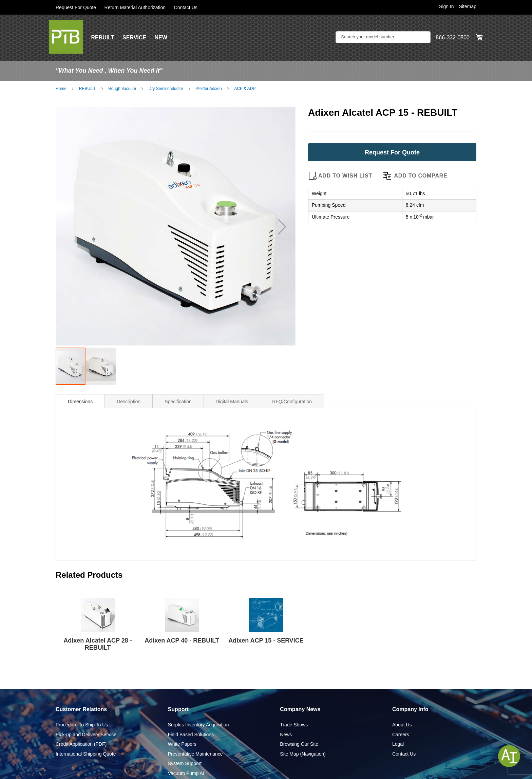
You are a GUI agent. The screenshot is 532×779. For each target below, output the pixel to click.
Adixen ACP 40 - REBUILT (182, 641)
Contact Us (186, 7)
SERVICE (134, 38)
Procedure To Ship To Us (82, 725)
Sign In (446, 6)
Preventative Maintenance (195, 754)
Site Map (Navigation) (303, 754)
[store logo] (66, 37)
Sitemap (468, 6)
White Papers (182, 744)
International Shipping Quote (86, 754)
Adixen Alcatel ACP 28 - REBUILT (98, 644)
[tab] (80, 401)
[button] (282, 227)
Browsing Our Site (299, 744)
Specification (178, 402)
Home (61, 89)
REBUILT (102, 38)
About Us (402, 725)
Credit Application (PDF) (81, 744)
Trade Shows (294, 725)
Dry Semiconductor (166, 89)
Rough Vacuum (122, 89)
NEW (161, 38)
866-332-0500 (453, 38)
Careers (401, 735)
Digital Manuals (232, 402)
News (286, 735)
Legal (398, 744)
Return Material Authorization (135, 7)
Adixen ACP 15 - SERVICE (266, 641)
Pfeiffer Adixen (208, 89)
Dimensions (80, 402)
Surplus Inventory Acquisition (198, 725)
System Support (185, 763)
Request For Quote (76, 7)
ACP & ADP (245, 89)
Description (129, 402)
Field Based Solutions (191, 735)
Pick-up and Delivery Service (86, 735)
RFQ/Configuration (292, 402)
